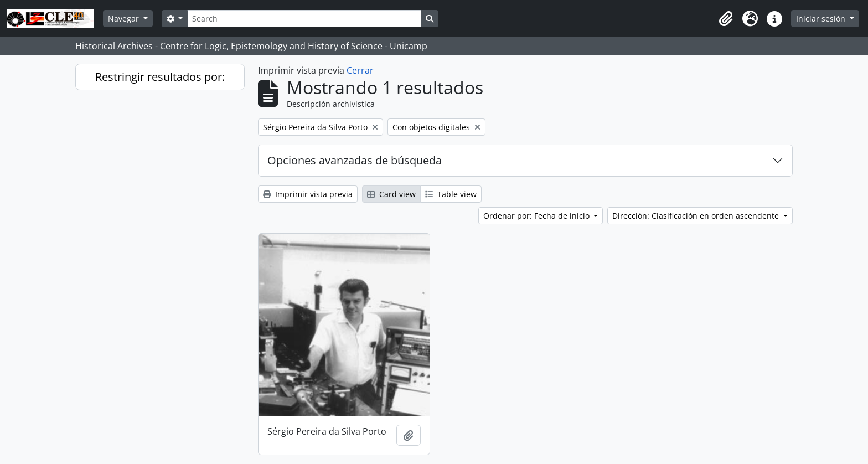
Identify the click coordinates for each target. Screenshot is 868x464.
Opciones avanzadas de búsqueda (355, 160)
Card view (391, 194)
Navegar (125, 19)
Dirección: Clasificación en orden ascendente (697, 216)
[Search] (304, 19)
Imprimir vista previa (308, 194)
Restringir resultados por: (160, 77)
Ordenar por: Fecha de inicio (538, 216)
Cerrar (360, 70)
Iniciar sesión (822, 19)
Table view (451, 194)
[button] (726, 19)
